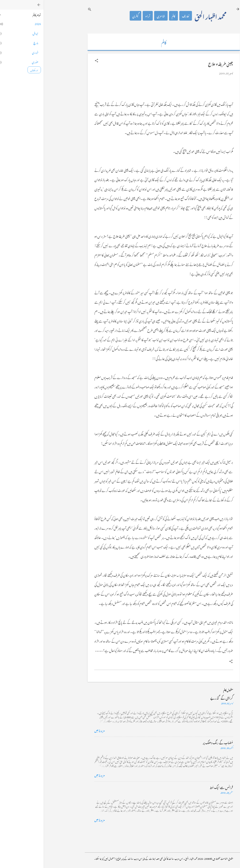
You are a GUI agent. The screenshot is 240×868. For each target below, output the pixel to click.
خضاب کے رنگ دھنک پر (174, 742)
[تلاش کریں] (46, 9)
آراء (104, 16)
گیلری (92, 16)
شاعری (117, 16)
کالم (130, 16)
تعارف (142, 16)
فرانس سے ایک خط (178, 787)
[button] (53, 61)
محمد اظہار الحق (167, 16)
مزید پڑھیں (56, 730)
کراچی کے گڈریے (178, 698)
